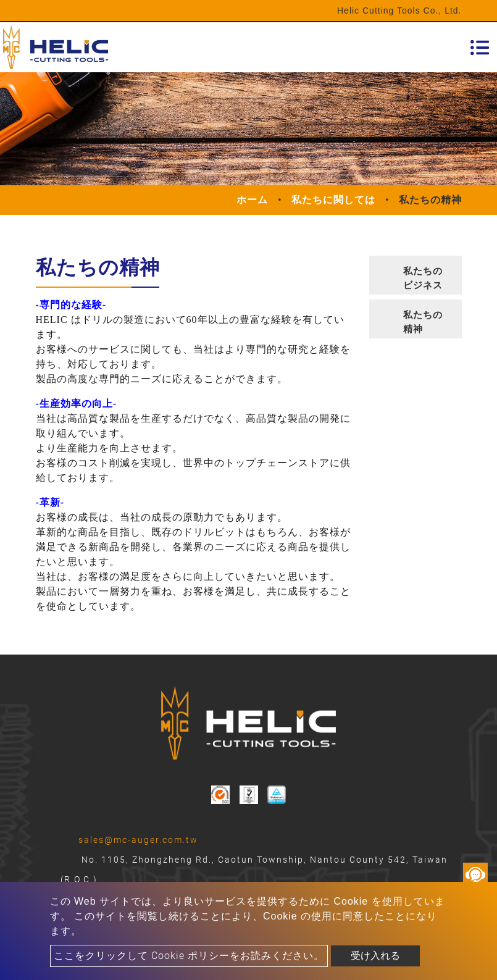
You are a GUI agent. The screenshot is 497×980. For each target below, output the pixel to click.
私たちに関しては (333, 200)
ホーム (252, 200)
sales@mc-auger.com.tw (138, 840)
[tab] (416, 275)
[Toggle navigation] (480, 48)
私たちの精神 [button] (423, 322)
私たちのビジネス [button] (423, 278)
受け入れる (375, 956)
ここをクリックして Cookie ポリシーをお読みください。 (189, 956)
